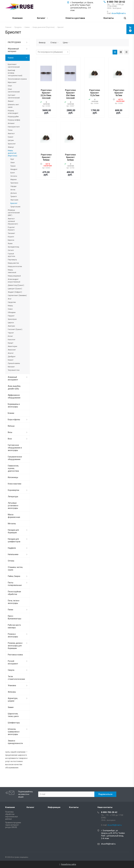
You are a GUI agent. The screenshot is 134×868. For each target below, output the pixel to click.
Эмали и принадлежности (15, 742)
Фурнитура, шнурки (13, 700)
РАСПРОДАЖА (14, 42)
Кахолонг (12, 340)
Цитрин (11, 140)
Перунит (11, 316)
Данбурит (12, 357)
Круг (12, 159)
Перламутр (12, 260)
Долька (14, 193)
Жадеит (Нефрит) (15, 292)
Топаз (10, 130)
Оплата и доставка (75, 18)
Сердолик (12, 302)
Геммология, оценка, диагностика (13, 468)
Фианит (11, 101)
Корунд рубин (13, 117)
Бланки (11, 413)
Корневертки (13, 490)
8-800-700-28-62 (116, 2)
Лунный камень (14, 363)
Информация (54, 807)
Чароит (11, 333)
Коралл (11, 237)
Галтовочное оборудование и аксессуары (15, 448)
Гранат (11, 137)
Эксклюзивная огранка (17, 79)
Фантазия (14, 200)
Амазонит (12, 350)
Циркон (11, 323)
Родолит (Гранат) (11, 229)
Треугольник (15, 207)
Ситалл (11, 250)
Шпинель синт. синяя (14, 106)
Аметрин (11, 326)
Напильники (13, 554)
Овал (13, 162)
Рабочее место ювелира (14, 626)
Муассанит (12, 82)
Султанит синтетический (14, 96)
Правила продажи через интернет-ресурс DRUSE (13, 825)
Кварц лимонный (12, 271)
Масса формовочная (14, 516)
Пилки (10, 610)
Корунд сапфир (14, 120)
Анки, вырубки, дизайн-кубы (14, 387)
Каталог (42, 18)
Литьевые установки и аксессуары (13, 506)
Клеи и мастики (15, 484)
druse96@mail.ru (108, 844)
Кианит (11, 360)
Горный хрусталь (12, 255)
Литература (13, 497)
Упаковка (12, 685)
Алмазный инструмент (13, 378)
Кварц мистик (13, 263)
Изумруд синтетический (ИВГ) (14, 213)
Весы (10, 432)
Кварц (10, 306)
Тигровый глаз (14, 370)
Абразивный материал (13, 50)
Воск (10, 439)
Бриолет (14, 203)
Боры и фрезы (14, 420)
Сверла (11, 670)
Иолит (10, 336)
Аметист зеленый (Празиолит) (13, 221)
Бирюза (11, 240)
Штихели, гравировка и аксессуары (14, 732)
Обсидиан (12, 312)
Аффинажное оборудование (14, 396)
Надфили (12, 548)
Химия (11, 707)
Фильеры (12, 692)
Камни (11, 58)
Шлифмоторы (14, 723)
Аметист (11, 134)
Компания (17, 18)
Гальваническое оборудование (15, 458)
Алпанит (11, 123)
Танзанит (11, 233)
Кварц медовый (14, 276)
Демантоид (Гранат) (16, 285)
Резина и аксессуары (13, 635)
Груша (13, 166)
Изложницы (13, 477)
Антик (13, 190)
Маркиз (14, 179)
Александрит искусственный (14, 281)
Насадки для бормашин (13, 531)
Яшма (10, 243)
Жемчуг (11, 147)
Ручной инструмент (13, 662)
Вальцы (11, 426)
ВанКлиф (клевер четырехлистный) (15, 73)
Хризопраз (12, 319)
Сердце (13, 186)
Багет (13, 173)
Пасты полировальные (15, 584)
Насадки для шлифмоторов (14, 540)
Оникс (10, 309)
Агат (10, 299)
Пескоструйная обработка (14, 593)
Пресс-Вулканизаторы (15, 617)
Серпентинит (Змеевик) (17, 295)
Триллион (14, 183)
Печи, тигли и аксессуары (14, 602)
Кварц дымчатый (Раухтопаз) (12, 153)
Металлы (12, 524)
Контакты (109, 18)
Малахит (11, 367)
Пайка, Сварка (14, 576)
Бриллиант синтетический (14, 66)
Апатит (11, 353)
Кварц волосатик (15, 266)
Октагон (14, 176)
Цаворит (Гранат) (15, 289)
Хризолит (12, 144)
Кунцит (11, 343)
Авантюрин (12, 346)
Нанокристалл (14, 127)
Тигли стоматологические (16, 678)
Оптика (11, 561)
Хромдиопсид (13, 247)
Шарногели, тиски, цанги (13, 715)
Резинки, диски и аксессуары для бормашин (15, 646)
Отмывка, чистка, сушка (15, 568)
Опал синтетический (14, 90)
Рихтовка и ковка (15, 655)
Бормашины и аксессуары (14, 405)
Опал (10, 86)
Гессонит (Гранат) (15, 329)
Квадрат (14, 169)
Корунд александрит (13, 112)
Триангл (14, 196)
